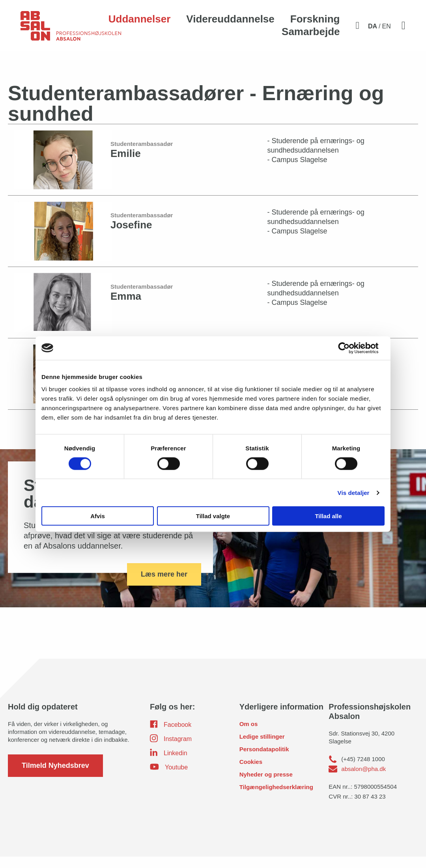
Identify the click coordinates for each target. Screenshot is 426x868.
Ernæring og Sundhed (97, 63)
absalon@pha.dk (363, 780)
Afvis (98, 516)
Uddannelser (140, 19)
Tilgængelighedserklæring (276, 798)
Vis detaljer (354, 492)
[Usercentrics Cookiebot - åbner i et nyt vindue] (350, 348)
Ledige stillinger (262, 748)
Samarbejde (311, 32)
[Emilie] (213, 171)
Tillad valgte (213, 516)
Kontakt (137, 63)
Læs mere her (164, 585)
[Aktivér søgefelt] (357, 25)
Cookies (251, 773)
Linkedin (169, 764)
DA (373, 26)
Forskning (315, 19)
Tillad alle (328, 516)
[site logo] (71, 30)
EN (387, 26)
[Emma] (213, 314)
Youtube (169, 778)
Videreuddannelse (230, 19)
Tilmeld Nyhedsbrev (55, 777)
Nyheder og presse (266, 786)
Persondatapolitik (264, 761)
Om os (249, 735)
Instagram (171, 750)
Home (23, 63)
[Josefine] (213, 242)
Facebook (171, 735)
